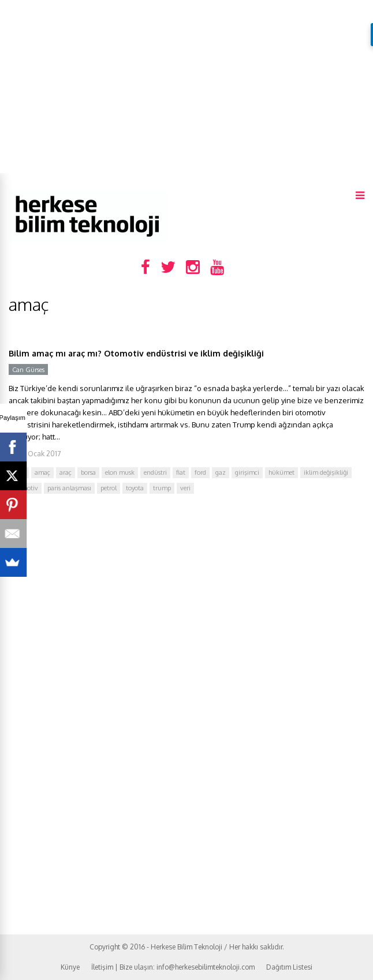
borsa (88, 472)
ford (200, 472)
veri (185, 488)
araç (66, 472)
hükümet (281, 472)
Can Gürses (28, 370)
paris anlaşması (69, 488)
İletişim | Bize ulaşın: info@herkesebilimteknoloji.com (173, 967)
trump (162, 488)
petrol (109, 488)
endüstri (155, 472)
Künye (70, 967)
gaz (221, 472)
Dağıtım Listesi (289, 967)
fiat (181, 472)
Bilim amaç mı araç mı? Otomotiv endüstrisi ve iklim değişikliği (136, 353)
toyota (135, 488)
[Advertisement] (186, 87)
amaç (42, 472)
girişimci (247, 472)
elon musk (120, 472)
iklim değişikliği (326, 472)
